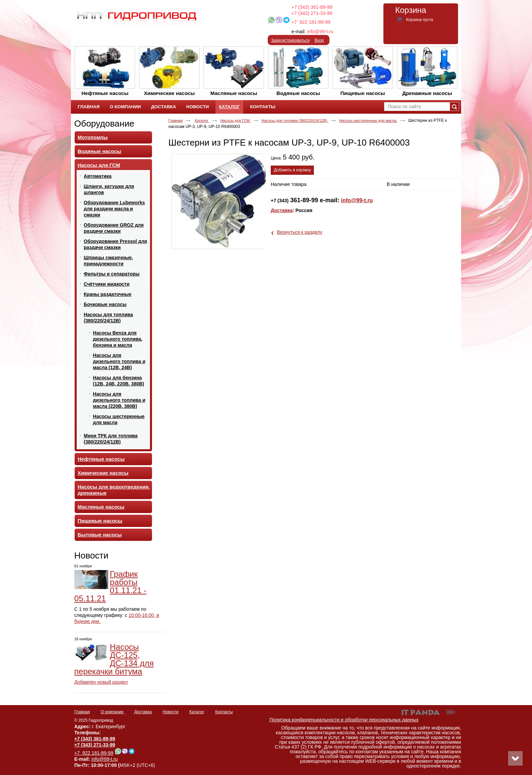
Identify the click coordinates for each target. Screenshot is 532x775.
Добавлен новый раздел (101, 682)
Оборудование (104, 124)
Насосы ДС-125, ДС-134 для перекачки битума (114, 659)
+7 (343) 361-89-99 (312, 7)
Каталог (229, 107)
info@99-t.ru (320, 32)
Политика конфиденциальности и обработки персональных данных (344, 720)
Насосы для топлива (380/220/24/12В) (295, 120)
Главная (175, 120)
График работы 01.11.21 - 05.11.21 (110, 586)
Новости (91, 555)
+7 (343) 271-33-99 (312, 13)
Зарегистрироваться (290, 40)
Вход (319, 40)
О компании (113, 712)
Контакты (224, 712)
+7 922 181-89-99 (311, 22)
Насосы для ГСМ (235, 120)
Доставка (282, 210)
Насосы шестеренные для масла (368, 120)
